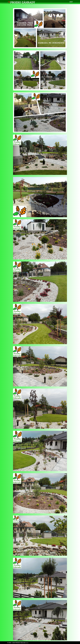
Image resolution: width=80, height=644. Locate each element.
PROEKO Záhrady (23, 2)
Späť (71, 2)
